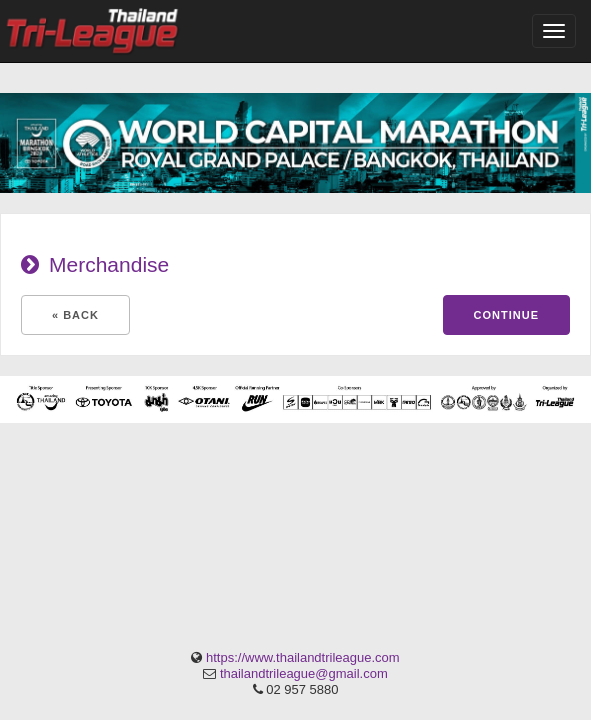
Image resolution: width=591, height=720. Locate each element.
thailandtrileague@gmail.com (304, 673)
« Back (75, 315)
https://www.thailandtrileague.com (303, 657)
